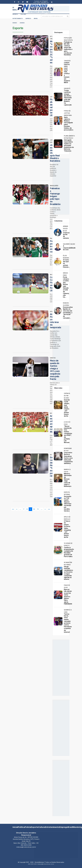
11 (38, 509)
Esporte (15, 14)
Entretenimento (18, 18)
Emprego (28, 18)
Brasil (36, 18)
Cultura (23, 14)
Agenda (22, 23)
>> (49, 509)
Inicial (15, 827)
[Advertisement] (47, 9)
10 (34, 509)
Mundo (15, 23)
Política (21, 827)
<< (13, 509)
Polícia (28, 827)
